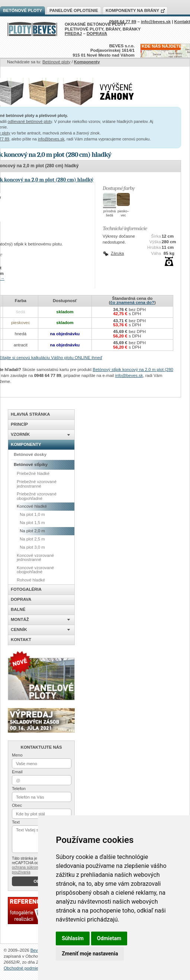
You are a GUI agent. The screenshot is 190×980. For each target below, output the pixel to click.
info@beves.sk (51, 139)
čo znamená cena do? (132, 302)
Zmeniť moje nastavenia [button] (90, 954)
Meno (17, 755)
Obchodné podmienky (24, 968)
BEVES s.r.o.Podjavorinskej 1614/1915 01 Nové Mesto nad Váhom (104, 50)
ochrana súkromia (27, 867)
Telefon (19, 789)
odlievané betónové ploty (30, 121)
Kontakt (182, 22)
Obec (17, 805)
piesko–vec (123, 213)
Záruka (117, 253)
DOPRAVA (97, 34)
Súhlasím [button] (73, 938)
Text (16, 822)
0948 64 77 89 (123, 22)
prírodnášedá (110, 213)
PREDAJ (73, 34)
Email (17, 772)
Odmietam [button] (109, 938)
